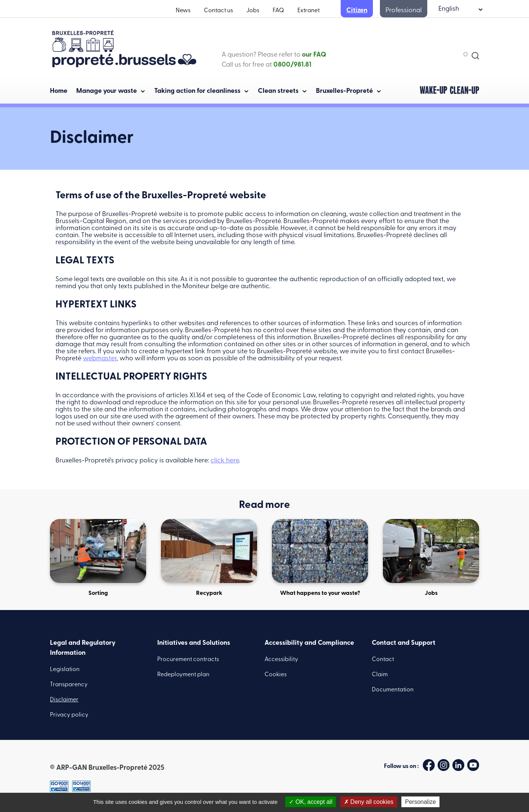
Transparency (69, 685)
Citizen (357, 11)
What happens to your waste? (320, 558)
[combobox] (431, 54)
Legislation (65, 670)
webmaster (100, 359)
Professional (404, 11)
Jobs (253, 11)
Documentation (393, 690)
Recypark (209, 558)
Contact (383, 660)
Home (59, 91)
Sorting (98, 558)
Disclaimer (64, 700)
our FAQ (314, 55)
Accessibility (281, 660)
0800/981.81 (292, 65)
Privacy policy (69, 715)
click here (225, 461)
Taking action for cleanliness (197, 91)
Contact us (218, 11)
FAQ (278, 11)
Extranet (309, 11)
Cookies (276, 675)
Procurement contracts (188, 660)
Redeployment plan (183, 675)
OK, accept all (311, 802)
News (183, 11)
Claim (380, 675)
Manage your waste (107, 91)
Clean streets (278, 91)
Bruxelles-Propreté (344, 91)
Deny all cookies (369, 802)
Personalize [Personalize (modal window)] (421, 802)
